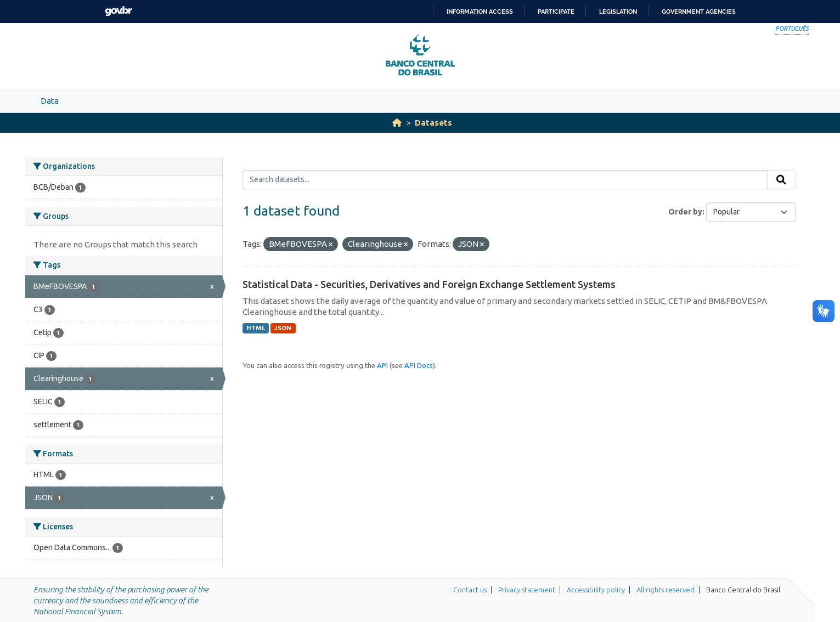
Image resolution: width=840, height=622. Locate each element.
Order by (685, 212)
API (382, 365)
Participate (556, 12)
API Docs (419, 365)
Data (50, 101)
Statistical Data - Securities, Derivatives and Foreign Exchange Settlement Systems (429, 284)
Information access (480, 12)
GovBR (119, 11)
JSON (283, 328)
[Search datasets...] (505, 180)
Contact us (470, 590)
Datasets (433, 123)
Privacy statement (527, 590)
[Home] (397, 123)
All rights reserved (666, 590)
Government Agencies (699, 12)
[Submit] (781, 180)
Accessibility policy (596, 590)
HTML (256, 328)
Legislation (618, 12)
